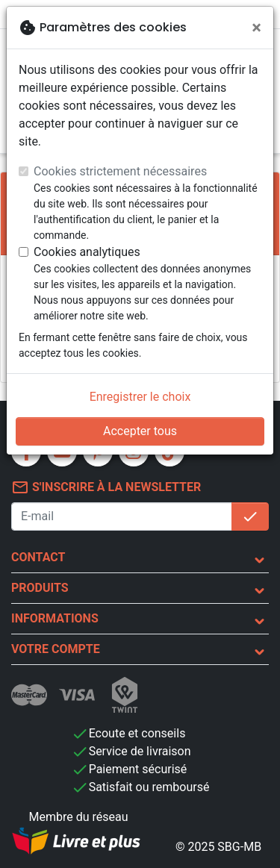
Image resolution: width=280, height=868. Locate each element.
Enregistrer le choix (140, 397)
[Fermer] (256, 28)
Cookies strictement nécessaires (120, 171)
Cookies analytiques (87, 252)
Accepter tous (140, 431)
